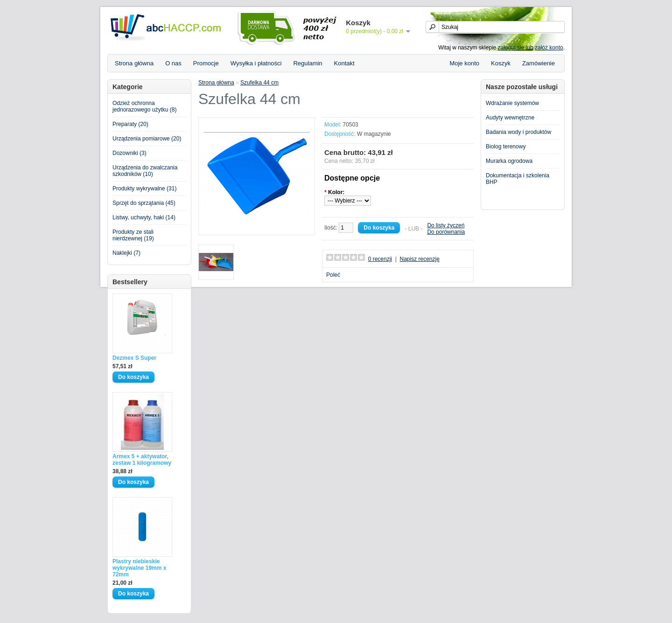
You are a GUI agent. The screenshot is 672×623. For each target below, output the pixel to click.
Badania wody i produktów (518, 132)
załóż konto (549, 48)
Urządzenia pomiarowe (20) (147, 139)
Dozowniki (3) (129, 153)
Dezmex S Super (134, 358)
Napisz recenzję (419, 259)
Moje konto (464, 63)
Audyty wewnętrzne (510, 118)
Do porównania (446, 232)
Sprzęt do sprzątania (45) (144, 203)
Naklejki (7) (126, 253)
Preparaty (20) (130, 124)
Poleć (333, 275)
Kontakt (344, 63)
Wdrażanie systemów (512, 103)
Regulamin (308, 63)
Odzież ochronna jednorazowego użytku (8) (144, 106)
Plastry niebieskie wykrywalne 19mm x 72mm (139, 568)
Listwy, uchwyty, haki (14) (144, 217)
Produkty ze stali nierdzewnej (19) (133, 235)
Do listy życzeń (446, 225)
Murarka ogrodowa (509, 161)
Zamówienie (539, 63)
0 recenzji (380, 259)
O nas (173, 63)
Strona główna (134, 63)
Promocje (206, 63)
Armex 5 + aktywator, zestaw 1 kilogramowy (142, 460)
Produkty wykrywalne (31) (144, 189)
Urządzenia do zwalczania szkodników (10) (145, 171)
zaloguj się (511, 48)
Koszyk (501, 63)
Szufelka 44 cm (259, 83)
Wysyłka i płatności (256, 63)
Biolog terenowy (506, 147)
